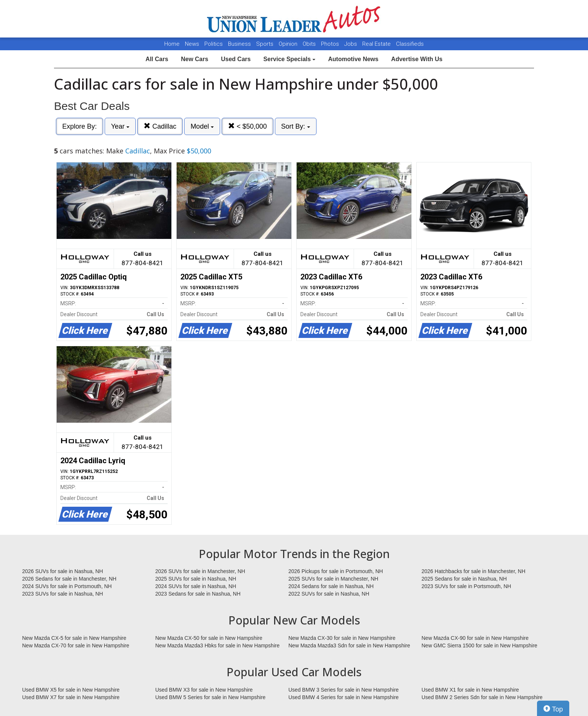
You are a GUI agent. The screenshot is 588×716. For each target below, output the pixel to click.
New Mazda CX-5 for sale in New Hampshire (74, 638)
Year (120, 126)
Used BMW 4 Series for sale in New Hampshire (343, 697)
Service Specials (289, 59)
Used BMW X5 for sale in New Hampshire (71, 690)
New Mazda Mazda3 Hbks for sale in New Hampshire (217, 645)
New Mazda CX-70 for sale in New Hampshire (76, 645)
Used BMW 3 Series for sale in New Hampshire (343, 690)
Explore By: (79, 126)
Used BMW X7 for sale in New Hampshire (71, 697)
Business (240, 44)
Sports (265, 44)
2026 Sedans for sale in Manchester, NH (69, 579)
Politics (214, 44)
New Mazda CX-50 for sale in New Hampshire (209, 638)
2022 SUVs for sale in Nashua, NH (329, 594)
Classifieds (410, 44)
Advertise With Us (417, 59)
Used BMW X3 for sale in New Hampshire (204, 690)
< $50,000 (247, 126)
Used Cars (236, 59)
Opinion (289, 44)
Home (172, 44)
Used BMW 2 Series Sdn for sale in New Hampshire (482, 697)
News (192, 44)
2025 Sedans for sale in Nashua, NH (464, 579)
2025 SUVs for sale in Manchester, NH (333, 579)
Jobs (351, 44)
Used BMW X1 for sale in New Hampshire (470, 690)
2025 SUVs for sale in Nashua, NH (196, 579)
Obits (310, 44)
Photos (331, 44)
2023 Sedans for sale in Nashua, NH (198, 594)
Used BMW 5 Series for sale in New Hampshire (210, 697)
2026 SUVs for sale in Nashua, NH (63, 571)
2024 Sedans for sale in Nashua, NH (331, 586)
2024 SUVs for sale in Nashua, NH (196, 586)
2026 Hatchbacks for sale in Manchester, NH (473, 571)
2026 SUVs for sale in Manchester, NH (200, 571)
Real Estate (377, 44)
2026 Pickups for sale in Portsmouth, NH (336, 571)
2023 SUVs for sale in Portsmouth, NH (466, 586)
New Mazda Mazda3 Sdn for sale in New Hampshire (349, 645)
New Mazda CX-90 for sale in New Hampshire (475, 638)
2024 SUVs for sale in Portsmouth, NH (67, 586)
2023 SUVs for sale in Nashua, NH (63, 594)
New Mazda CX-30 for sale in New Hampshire (342, 638)
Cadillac (160, 126)
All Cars (157, 59)
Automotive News (353, 59)
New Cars (194, 59)
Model (202, 126)
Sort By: (296, 126)
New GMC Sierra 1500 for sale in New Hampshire (479, 645)
